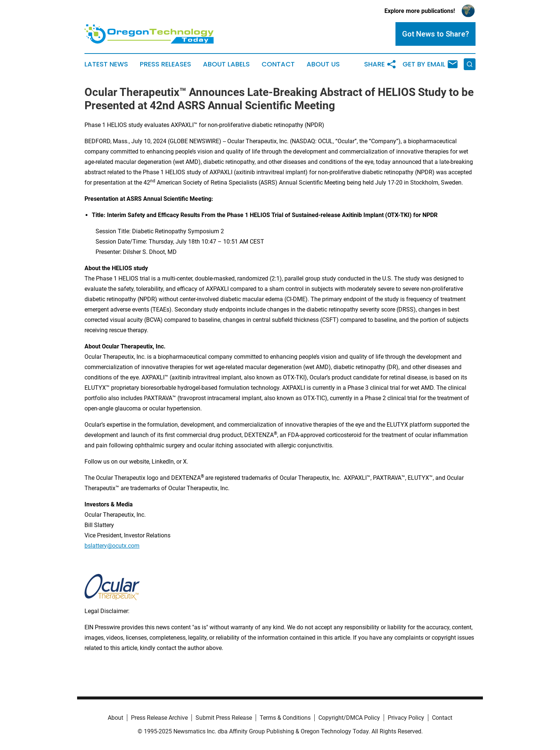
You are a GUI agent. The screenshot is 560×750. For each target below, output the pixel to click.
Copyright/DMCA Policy (349, 718)
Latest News (106, 64)
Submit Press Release (224, 718)
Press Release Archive (159, 718)
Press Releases (165, 64)
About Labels (226, 64)
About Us (323, 64)
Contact (278, 64)
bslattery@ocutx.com (112, 546)
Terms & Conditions (285, 718)
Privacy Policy (406, 718)
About (115, 718)
